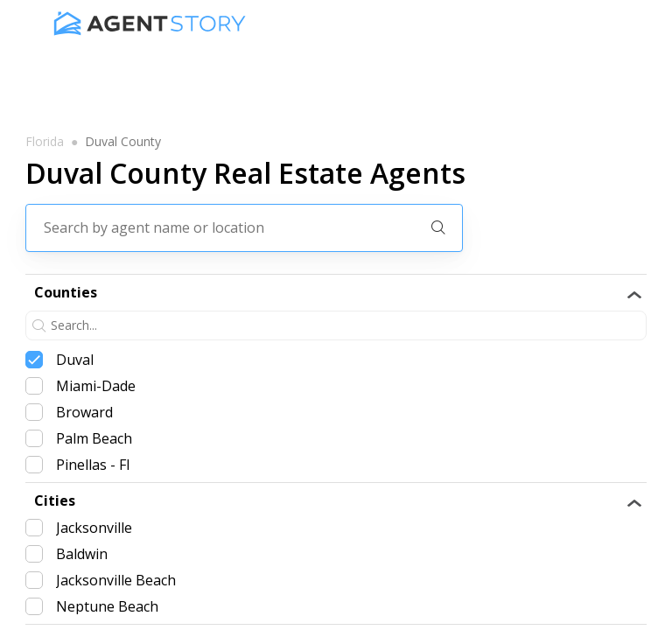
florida (45, 142)
